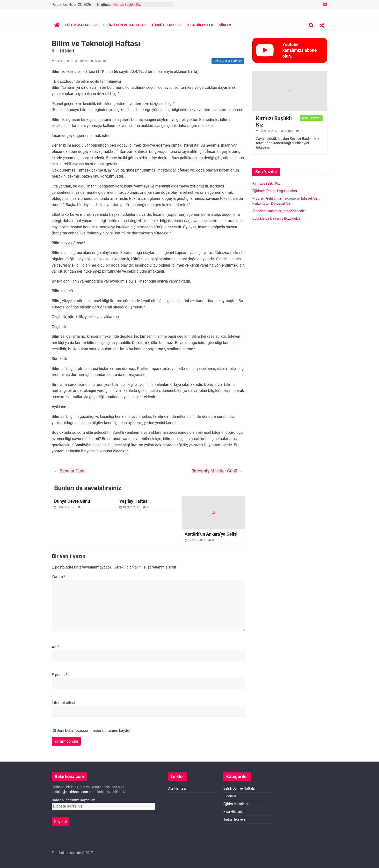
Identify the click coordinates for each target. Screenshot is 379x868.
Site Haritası (177, 788)
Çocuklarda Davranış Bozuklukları (277, 218)
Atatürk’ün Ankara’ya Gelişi (211, 534)
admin (84, 61)
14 (302, 131)
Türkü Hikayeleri (167, 25)
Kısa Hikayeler (200, 25)
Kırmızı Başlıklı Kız (127, 5)
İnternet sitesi (63, 703)
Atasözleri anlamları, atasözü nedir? (279, 211)
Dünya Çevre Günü (72, 501)
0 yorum (98, 61)
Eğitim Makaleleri (81, 25)
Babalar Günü (70, 471)
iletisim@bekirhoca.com (70, 792)
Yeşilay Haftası (134, 501)
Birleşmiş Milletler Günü (217, 471)
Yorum (59, 577)
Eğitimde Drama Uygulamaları (275, 191)
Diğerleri (230, 796)
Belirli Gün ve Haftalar (124, 25)
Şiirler (225, 25)
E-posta (60, 675)
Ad (55, 647)
